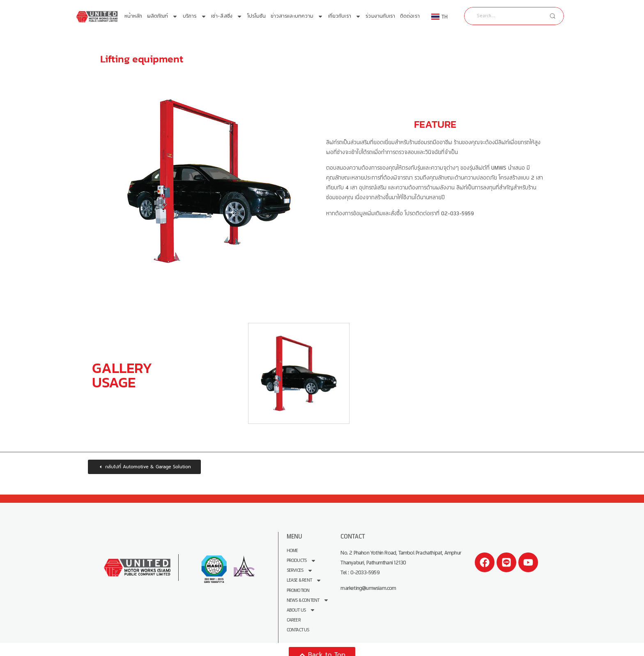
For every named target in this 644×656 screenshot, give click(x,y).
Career (294, 611)
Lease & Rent (304, 576)
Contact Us (298, 619)
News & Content (308, 593)
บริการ (195, 16)
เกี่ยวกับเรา (345, 16)
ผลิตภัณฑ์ (163, 16)
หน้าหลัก (133, 16)
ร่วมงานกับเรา (380, 16)
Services (300, 567)
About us (301, 602)
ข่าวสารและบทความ (297, 16)
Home (292, 550)
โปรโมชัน (257, 16)
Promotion (298, 585)
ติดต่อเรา (410, 16)
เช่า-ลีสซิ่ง (227, 16)
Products (302, 559)
